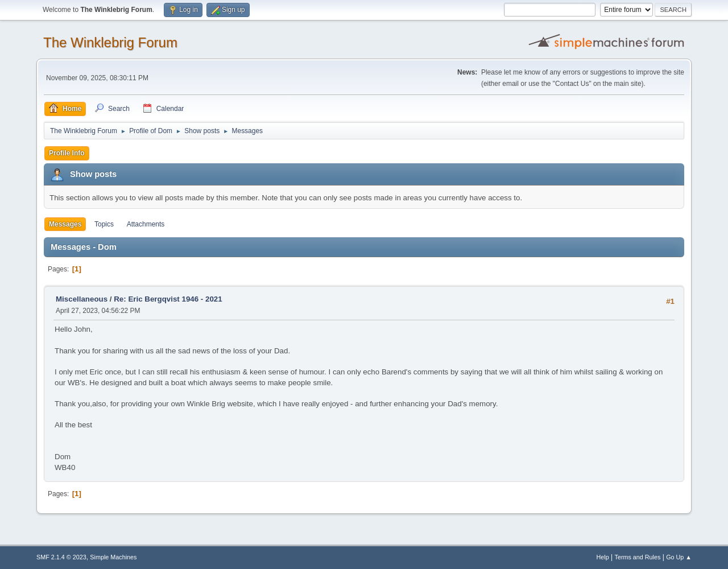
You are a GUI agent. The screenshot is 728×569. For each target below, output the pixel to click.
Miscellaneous (82, 299)
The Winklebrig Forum (110, 42)
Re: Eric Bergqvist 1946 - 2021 (168, 299)
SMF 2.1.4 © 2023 (61, 557)
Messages (65, 224)
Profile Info (67, 153)
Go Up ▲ (679, 557)
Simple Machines (113, 557)
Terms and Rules (638, 557)
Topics (104, 224)
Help (603, 557)
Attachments (146, 224)
